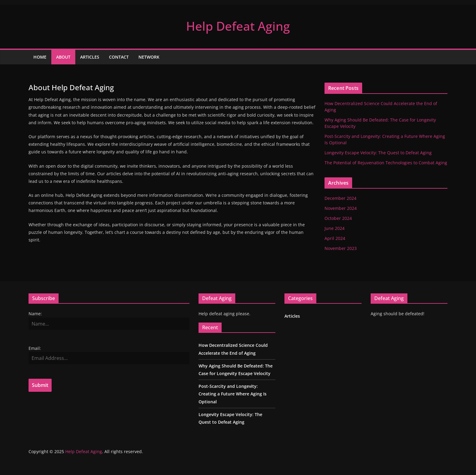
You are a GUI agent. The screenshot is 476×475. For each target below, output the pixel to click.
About (63, 57)
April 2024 (335, 238)
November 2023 (341, 248)
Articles (90, 57)
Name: (35, 314)
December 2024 (340, 198)
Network (149, 57)
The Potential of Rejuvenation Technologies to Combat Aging (386, 163)
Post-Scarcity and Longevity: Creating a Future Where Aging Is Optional (233, 394)
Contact (119, 57)
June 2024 (335, 228)
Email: (35, 348)
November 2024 (341, 208)
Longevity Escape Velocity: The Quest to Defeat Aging (378, 153)
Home (40, 57)
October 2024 (338, 218)
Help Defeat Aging (238, 26)
